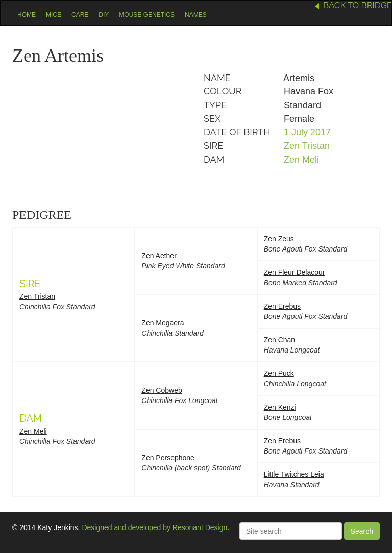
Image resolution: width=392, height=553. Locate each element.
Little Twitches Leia (294, 474)
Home (27, 15)
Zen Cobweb (162, 390)
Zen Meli (301, 160)
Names (196, 15)
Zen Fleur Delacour (295, 272)
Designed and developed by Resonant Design (154, 527)
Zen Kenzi (280, 407)
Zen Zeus (279, 239)
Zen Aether (159, 256)
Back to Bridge (358, 5)
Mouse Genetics (147, 15)
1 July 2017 (307, 132)
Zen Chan (279, 340)
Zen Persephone (168, 458)
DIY (104, 15)
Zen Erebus (282, 306)
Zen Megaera (163, 323)
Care (80, 15)
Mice (54, 15)
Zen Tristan (307, 146)
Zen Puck (279, 373)
